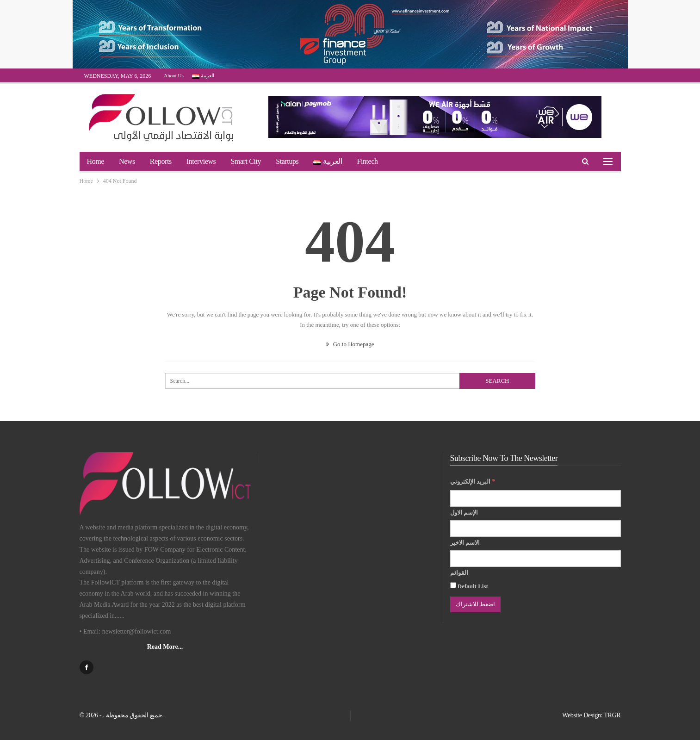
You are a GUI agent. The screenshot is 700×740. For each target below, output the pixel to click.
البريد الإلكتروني (473, 481)
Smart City (246, 161)
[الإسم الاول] (536, 529)
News (127, 161)
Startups (287, 161)
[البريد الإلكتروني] (536, 498)
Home (96, 161)
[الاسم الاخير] (536, 559)
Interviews (201, 161)
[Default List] (453, 585)
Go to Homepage (350, 344)
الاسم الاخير (465, 543)
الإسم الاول (464, 513)
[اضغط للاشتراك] (475, 604)
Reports (161, 161)
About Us (173, 75)
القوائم (459, 573)
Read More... (165, 647)
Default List (469, 586)
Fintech (367, 161)
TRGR (612, 715)
